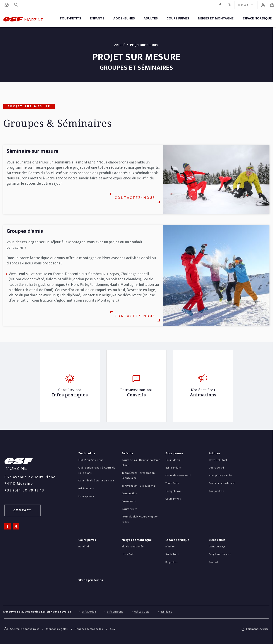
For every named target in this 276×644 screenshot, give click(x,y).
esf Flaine (166, 612)
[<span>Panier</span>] (272, 5)
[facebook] (220, 5)
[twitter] (230, 5)
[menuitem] (87, 455)
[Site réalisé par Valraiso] (25, 629)
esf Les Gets (142, 612)
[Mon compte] (263, 5)
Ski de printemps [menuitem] (91, 580)
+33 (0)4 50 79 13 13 (24, 490)
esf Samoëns (115, 612)
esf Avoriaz (89, 612)
